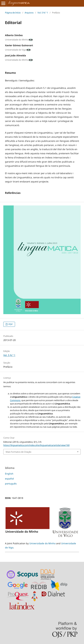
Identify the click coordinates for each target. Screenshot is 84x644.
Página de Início (13, 13)
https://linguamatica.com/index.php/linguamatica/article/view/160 (36, 445)
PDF (10, 324)
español (9, 479)
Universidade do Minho (42, 543)
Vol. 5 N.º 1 (43, 13)
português (11, 484)
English (9, 474)
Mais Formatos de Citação (18, 452)
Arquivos (29, 13)
